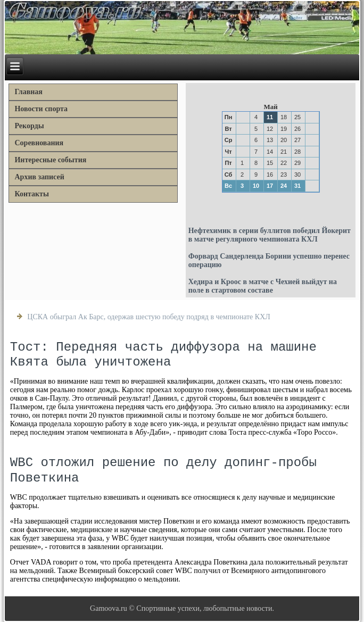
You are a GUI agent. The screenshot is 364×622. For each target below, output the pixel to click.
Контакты (31, 194)
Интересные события (50, 160)
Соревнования (39, 143)
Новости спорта (41, 109)
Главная (28, 92)
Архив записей (39, 177)
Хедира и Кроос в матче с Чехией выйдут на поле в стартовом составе (263, 286)
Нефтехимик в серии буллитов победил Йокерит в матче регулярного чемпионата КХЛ (270, 235)
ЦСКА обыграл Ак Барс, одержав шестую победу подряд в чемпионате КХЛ (148, 317)
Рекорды (29, 126)
